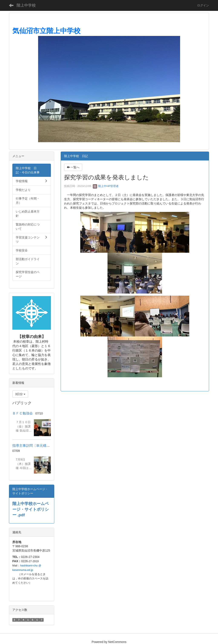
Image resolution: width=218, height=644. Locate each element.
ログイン (203, 5)
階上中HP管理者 (106, 186)
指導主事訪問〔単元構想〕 (33, 446)
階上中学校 (26, 5)
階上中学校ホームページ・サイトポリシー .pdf (31, 509)
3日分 (20, 394)
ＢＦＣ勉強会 (23, 413)
